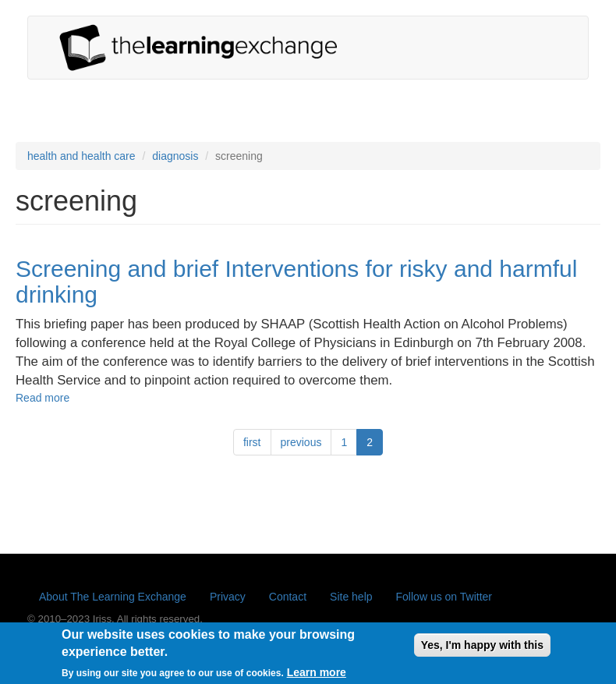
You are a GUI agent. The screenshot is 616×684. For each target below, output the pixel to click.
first (252, 442)
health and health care (81, 156)
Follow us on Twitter (444, 597)
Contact (288, 597)
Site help (351, 597)
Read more (42, 398)
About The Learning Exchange (113, 597)
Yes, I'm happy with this (482, 649)
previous (301, 442)
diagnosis (175, 156)
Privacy (228, 597)
